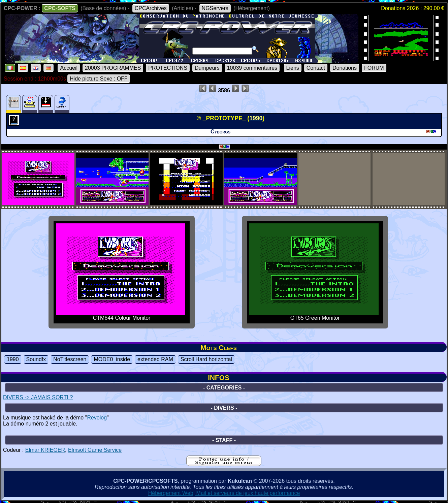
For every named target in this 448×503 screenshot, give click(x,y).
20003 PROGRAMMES (113, 68)
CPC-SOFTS (60, 8)
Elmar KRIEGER (45, 450)
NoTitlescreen (70, 359)
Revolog (97, 418)
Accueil (69, 68)
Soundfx (36, 359)
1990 (13, 359)
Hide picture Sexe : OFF (99, 79)
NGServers (215, 8)
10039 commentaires (252, 68)
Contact (316, 68)
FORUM (374, 68)
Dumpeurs (207, 68)
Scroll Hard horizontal (206, 359)
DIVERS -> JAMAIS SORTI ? (38, 397)
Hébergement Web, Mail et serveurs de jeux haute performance (224, 493)
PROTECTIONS (168, 68)
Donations (345, 68)
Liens (293, 68)
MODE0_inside (112, 359)
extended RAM (155, 359)
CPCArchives (151, 8)
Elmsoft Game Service (95, 450)
